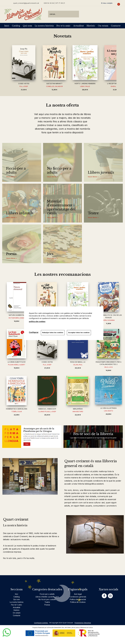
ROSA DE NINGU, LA (78, 362)
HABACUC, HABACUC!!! (47, 409)
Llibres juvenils (101, 173)
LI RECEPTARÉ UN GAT (116, 84)
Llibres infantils (20, 213)
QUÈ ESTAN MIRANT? (54, 84)
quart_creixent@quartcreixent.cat (26, 3)
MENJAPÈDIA (78, 409)
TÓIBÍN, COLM (17, 412)
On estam (103, 26)
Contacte (116, 26)
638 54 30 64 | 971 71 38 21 (54, 3)
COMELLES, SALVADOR (54, 86)
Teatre (93, 213)
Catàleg (16, 26)
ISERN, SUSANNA (109, 320)
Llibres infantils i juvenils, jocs (47, 597)
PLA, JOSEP (24, 86)
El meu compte (107, 3)
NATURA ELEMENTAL (17, 315)
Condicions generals (78, 597)
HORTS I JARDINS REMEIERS (85, 84)
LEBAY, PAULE (85, 86)
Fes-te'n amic (63, 26)
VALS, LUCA (108, 367)
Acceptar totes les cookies (79, 332)
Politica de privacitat (78, 599)
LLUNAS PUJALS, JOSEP (47, 412)
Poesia (11, 254)
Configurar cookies (41, 623)
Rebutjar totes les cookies (53, 332)
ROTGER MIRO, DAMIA (17, 318)
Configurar (34, 332)
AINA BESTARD (78, 412)
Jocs (50, 254)
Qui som (27, 26)
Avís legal (78, 594)
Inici (7, 26)
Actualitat (79, 26)
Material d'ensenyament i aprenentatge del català (61, 207)
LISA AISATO (109, 411)
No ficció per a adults (59, 170)
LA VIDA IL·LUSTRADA (109, 408)
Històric (91, 26)
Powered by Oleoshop (83, 623)
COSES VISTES (24, 84)
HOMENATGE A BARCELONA (17, 409)
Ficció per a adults (16, 170)
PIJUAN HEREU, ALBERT (17, 365)
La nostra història (44, 26)
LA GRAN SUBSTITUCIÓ (17, 362)
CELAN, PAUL (78, 365)
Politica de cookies (78, 602)
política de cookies (37, 321)
